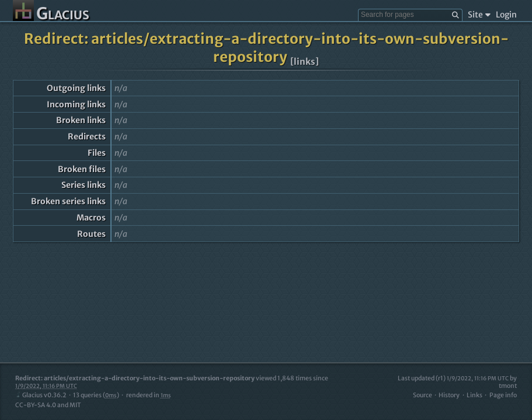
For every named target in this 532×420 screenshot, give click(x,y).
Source (423, 395)
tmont (508, 386)
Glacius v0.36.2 (41, 395)
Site (479, 15)
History (449, 395)
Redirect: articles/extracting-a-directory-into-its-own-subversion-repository (266, 48)
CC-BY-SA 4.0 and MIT (48, 405)
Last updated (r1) (453, 378)
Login (506, 15)
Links (474, 395)
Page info (503, 395)
